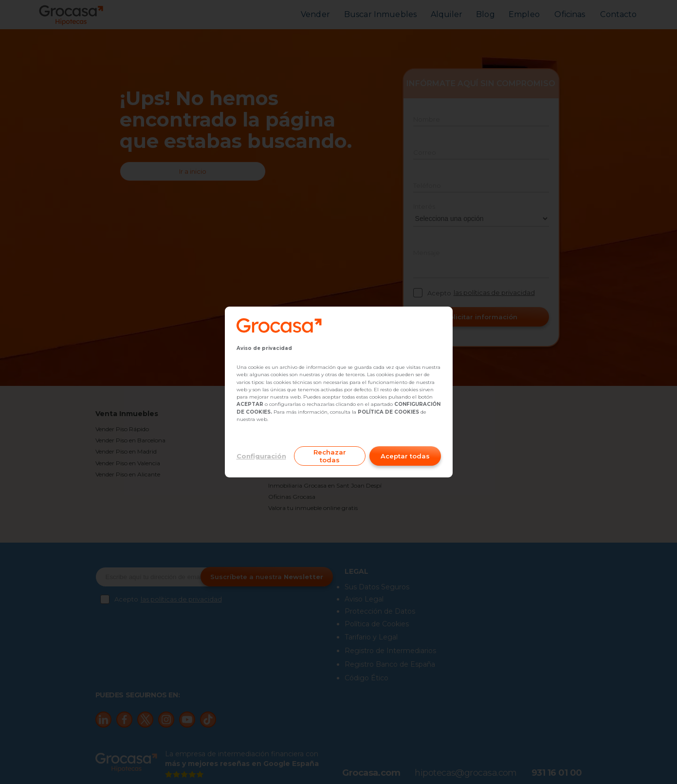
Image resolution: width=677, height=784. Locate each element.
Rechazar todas (330, 456)
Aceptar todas (405, 456)
